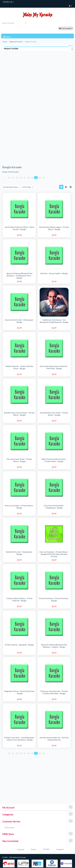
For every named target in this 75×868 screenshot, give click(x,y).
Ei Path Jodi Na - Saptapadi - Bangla (19, 645)
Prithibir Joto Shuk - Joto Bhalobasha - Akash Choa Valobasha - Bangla (19, 739)
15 (29, 178)
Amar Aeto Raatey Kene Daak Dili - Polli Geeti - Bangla (54, 367)
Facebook (18, 850)
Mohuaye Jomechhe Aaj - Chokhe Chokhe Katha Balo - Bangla (54, 692)
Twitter (31, 850)
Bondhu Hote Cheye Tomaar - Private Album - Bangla (19, 414)
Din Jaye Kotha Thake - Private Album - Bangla (19, 460)
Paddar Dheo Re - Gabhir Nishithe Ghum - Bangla (19, 367)
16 (33, 178)
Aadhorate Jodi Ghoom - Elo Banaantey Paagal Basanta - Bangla (54, 321)
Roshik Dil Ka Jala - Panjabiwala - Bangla (19, 553)
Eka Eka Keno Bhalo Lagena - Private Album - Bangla (54, 228)
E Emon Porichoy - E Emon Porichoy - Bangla (54, 600)
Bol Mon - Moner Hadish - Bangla (54, 273)
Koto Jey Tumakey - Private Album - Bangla (19, 507)
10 (9, 178)
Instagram (57, 850)
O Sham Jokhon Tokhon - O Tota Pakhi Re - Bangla (19, 600)
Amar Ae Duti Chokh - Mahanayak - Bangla (19, 321)
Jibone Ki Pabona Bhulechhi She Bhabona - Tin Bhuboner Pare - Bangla (19, 276)
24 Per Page (28, 187)
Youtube (43, 849)
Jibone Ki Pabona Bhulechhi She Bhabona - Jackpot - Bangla (54, 646)
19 (45, 178)
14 (25, 178)
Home (5, 42)
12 (17, 178)
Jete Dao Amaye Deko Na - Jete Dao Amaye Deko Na (54, 739)
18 (41, 178)
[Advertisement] (19, 73)
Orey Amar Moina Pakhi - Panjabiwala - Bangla (54, 507)
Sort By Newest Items (12, 187)
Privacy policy (9, 828)
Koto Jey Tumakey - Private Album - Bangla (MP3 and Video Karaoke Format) (54, 554)
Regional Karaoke (16, 42)
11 (13, 178)
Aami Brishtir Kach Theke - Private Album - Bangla (54, 414)
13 (21, 178)
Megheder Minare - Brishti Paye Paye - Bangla (19, 692)
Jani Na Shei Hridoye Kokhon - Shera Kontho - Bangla (19, 228)
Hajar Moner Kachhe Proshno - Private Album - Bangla (54, 460)
